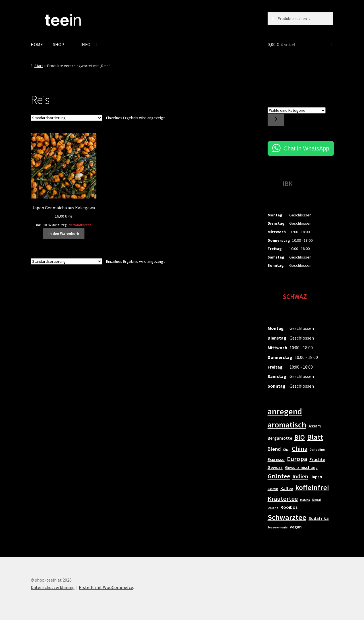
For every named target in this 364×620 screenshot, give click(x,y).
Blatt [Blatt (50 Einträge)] (315, 437)
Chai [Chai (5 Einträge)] (286, 449)
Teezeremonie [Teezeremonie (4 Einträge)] (278, 527)
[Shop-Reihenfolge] (66, 118)
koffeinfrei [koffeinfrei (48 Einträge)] (312, 487)
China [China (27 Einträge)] (300, 449)
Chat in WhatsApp (306, 148)
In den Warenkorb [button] (64, 233)
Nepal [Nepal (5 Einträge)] (317, 500)
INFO (85, 44)
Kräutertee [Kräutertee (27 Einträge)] (283, 499)
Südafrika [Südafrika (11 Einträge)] (319, 518)
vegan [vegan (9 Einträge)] (296, 527)
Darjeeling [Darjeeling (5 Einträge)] (317, 449)
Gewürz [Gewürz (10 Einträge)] (275, 467)
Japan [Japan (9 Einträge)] (316, 477)
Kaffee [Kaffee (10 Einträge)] (287, 488)
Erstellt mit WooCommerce (106, 587)
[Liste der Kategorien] (297, 110)
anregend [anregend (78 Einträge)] (285, 411)
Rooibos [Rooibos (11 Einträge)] (289, 507)
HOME (37, 44)
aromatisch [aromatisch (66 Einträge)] (287, 425)
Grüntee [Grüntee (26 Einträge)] (279, 476)
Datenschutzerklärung (53, 587)
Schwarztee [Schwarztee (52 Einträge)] (287, 517)
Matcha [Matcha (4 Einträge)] (305, 500)
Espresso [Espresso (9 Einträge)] (276, 459)
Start (39, 66)
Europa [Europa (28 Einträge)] (297, 459)
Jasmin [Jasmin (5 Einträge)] (273, 489)
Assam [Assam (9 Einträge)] (315, 426)
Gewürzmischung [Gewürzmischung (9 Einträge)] (301, 467)
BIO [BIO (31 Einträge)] (300, 437)
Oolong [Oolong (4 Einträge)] (273, 508)
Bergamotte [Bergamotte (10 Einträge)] (280, 438)
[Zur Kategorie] (276, 120)
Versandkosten (80, 225)
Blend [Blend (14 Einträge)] (274, 449)
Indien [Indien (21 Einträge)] (300, 476)
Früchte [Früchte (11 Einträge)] (317, 459)
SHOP (59, 44)
